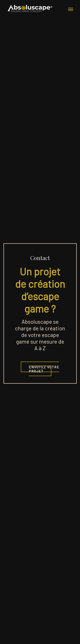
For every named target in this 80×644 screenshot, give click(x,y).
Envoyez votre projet (44, 369)
